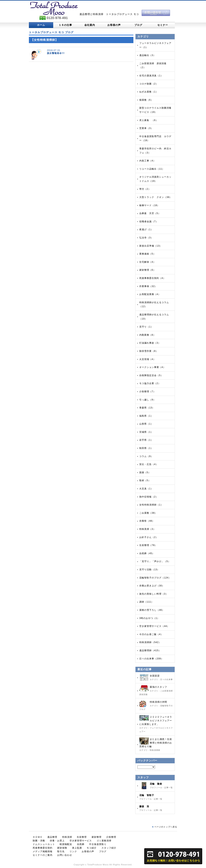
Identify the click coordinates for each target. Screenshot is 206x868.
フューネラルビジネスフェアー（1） (155, 45)
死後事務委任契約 (43, 848)
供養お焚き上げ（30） (152, 586)
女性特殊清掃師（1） (151, 505)
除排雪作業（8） (149, 351)
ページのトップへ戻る (166, 827)
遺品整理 (52, 837)
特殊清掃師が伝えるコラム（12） (154, 305)
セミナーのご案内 (43, 855)
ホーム (41, 25)
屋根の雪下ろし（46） (152, 610)
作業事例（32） (148, 286)
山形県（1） (146, 424)
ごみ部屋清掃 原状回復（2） (153, 66)
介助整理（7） (147, 392)
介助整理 (111, 837)
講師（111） (146, 602)
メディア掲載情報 (43, 851)
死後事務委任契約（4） (152, 278)
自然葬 (81, 844)
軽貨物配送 (66, 844)
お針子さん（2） (149, 537)
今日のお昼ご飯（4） (151, 634)
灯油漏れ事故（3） (150, 343)
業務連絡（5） (147, 254)
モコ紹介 (92, 848)
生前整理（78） (148, 545)
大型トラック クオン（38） (156, 197)
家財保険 (62, 848)
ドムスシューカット (44, 844)
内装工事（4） (147, 161)
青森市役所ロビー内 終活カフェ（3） (155, 151)
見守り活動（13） (149, 570)
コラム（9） (146, 456)
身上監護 (77, 848)
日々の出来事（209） (151, 659)
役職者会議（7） (149, 222)
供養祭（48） (147, 521)
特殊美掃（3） (147, 529)
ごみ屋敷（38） (148, 513)
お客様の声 (114, 25)
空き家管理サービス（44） (154, 626)
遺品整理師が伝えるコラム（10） (154, 317)
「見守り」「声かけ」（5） (155, 561)
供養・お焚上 (57, 841)
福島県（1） (146, 416)
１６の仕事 (65, 25)
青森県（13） (147, 408)
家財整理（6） (147, 270)
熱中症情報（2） (149, 497)
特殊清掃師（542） (150, 642)
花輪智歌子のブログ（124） (155, 578)
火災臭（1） (146, 489)
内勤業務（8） (147, 335)
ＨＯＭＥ (38, 837)
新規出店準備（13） (151, 246)
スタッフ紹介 (109, 848)
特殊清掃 (67, 837)
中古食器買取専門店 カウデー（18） (155, 138)
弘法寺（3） (146, 238)
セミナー (163, 25)
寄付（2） (145, 189)
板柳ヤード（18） (149, 205)
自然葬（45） (147, 553)
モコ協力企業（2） (150, 383)
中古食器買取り (98, 844)
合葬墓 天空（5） (150, 213)
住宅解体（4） (147, 262)
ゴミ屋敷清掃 (104, 841)
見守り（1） (146, 327)
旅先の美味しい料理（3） (154, 594)
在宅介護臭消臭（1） (151, 76)
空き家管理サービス (81, 841)
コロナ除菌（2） (149, 84)
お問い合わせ (65, 855)
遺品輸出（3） (147, 55)
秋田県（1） (146, 448)
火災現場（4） (147, 359)
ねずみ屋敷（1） (149, 92)
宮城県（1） (146, 432)
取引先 (61, 851)
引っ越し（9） (147, 400)
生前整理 (82, 837)
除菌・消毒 (39, 841)
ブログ (138, 25)
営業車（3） (146, 128)
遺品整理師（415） (150, 650)
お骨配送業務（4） (150, 294)
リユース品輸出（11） (152, 169)
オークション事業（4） (152, 367)
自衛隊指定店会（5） (151, 375)
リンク (73, 851)
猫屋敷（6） (146, 100)
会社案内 (90, 25)
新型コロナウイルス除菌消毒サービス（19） (155, 110)
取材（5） (145, 480)
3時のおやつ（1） (149, 618)
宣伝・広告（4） (149, 464)
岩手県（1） (146, 440)
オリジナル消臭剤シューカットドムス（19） (155, 179)
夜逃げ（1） (146, 229)
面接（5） (145, 472)
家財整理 (97, 837)
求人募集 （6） (149, 120)
